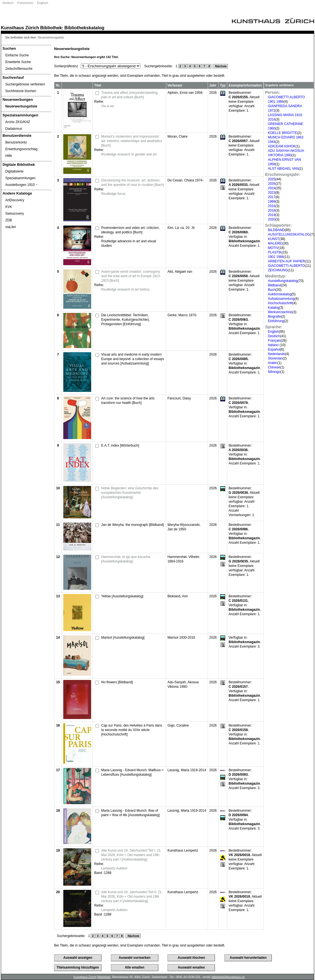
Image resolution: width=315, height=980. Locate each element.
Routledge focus (113, 194)
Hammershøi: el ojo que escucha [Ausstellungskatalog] (126, 559)
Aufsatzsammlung (281, 299)
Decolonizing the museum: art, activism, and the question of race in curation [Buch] (133, 183)
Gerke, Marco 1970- (182, 315)
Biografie (274, 317)
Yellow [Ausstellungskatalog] (122, 596)
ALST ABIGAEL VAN (283, 169)
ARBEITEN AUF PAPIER (286, 261)
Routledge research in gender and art (129, 154)
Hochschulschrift (280, 303)
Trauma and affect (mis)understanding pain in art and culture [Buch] (129, 95)
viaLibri (11, 227)
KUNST (274, 239)
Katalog (274, 308)
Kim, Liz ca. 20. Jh (181, 228)
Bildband (274, 285)
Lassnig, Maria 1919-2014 (187, 770)
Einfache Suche (17, 55)
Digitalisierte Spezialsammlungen (20, 175)
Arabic (273, 363)
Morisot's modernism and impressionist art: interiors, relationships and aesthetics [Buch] (132, 141)
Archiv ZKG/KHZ (18, 122)
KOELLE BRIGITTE (283, 133)
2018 (272, 210)
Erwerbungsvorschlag (21, 149)
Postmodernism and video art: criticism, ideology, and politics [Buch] (130, 230)
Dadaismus (14, 129)
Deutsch (8, 3)
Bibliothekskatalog (84, 28)
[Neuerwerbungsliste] (26, 106)
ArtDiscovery (15, 200)
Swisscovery (15, 214)
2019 (272, 215)
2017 (272, 197)
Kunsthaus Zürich (20, 28)
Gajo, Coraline (178, 725)
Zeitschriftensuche (19, 69)
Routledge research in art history (125, 289)
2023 (272, 193)
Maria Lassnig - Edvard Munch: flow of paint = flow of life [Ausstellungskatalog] (130, 813)
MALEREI (275, 243)
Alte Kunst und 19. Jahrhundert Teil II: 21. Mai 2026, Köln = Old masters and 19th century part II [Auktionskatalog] (132, 897)
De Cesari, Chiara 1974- (186, 180)
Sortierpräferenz (66, 66)
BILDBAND (276, 230)
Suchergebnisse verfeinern (25, 84)
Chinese (274, 367)
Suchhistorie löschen (21, 91)
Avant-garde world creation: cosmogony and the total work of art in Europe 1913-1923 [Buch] (131, 276)
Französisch (25, 3)
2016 (272, 206)
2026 (272, 184)
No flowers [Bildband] (117, 682)
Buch (272, 290)
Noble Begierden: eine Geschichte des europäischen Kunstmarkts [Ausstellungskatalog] (130, 493)
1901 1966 (276, 257)
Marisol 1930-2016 (181, 638)
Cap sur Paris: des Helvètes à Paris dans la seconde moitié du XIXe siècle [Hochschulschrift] (132, 730)
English (273, 332)
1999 (272, 202)
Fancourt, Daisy (179, 398)
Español (274, 349)
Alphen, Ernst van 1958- (186, 93)
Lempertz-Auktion (114, 868)
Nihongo (274, 372)
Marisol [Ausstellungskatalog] (123, 638)
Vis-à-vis (108, 106)
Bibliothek (51, 28)
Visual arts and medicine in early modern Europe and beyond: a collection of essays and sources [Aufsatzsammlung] (133, 359)
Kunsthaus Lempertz (183, 850)
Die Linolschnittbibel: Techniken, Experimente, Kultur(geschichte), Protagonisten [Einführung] (125, 320)
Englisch (43, 3)
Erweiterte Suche (18, 62)
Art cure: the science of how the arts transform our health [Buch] (128, 401)
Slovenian (275, 358)
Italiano (274, 345)
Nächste (220, 66)
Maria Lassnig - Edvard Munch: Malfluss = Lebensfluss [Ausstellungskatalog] (132, 772)
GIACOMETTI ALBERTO (286, 266)
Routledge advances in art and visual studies (129, 243)
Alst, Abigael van (180, 272)
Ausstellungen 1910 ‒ (21, 185)
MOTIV (273, 248)
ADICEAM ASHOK (282, 146)
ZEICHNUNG (278, 270)
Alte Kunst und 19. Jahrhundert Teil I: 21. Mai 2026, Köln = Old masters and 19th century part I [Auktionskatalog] (131, 855)
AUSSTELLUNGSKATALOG (289, 234)
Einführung (276, 321)
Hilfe (9, 156)
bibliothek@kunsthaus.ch (228, 977)
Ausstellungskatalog (283, 281)
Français (274, 341)
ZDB (9, 220)
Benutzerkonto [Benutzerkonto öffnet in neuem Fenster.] (16, 142)
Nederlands (276, 354)
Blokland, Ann (178, 596)
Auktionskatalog (280, 294)
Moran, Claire (178, 136)
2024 (272, 188)
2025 (272, 179)
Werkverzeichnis (280, 312)
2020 (272, 219)
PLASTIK (275, 252)
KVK (9, 207)
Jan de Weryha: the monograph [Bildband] (133, 525)
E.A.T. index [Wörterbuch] (120, 445)
